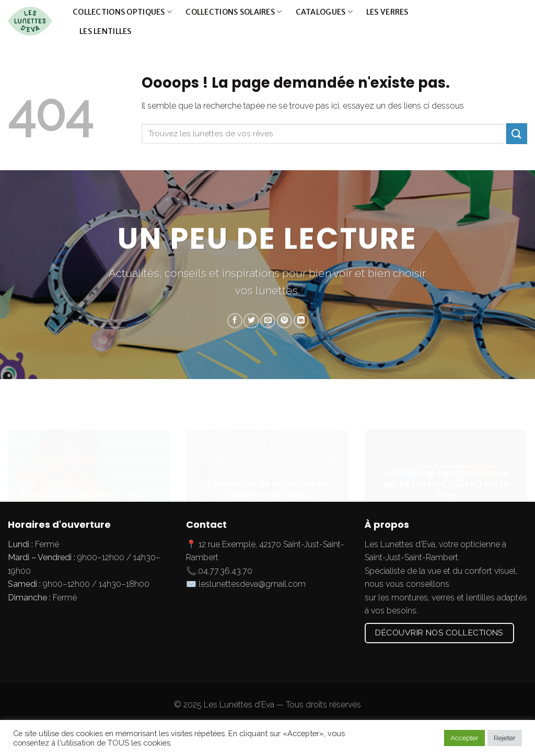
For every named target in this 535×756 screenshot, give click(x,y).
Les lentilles (106, 31)
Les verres (387, 12)
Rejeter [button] (505, 738)
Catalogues (324, 12)
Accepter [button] (464, 738)
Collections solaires (234, 12)
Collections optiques (122, 12)
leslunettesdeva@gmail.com (252, 584)
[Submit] (516, 21)
